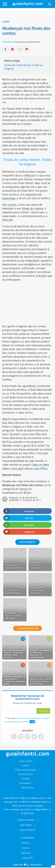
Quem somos (26, 761)
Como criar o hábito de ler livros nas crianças (38, 564)
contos (12, 205)
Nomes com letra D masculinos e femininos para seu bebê (15, 680)
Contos (23, 489)
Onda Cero (26, 853)
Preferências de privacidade (28, 718)
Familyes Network (26, 820)
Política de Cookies (20, 722)
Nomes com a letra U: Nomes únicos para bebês (41, 681)
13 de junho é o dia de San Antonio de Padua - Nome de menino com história (14, 653)
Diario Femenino (28, 830)
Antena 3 (26, 843)
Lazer (6, 22)
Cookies (26, 765)
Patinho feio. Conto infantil (13, 592)
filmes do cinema (32, 208)
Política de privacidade (26, 770)
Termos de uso (25, 774)
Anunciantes (25, 783)
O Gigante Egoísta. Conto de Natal (13, 615)
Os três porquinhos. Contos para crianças (37, 589)
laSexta (26, 848)
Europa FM (27, 858)
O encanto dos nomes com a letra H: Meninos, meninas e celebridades (40, 653)
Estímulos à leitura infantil (13, 566)
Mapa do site (27, 787)
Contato (26, 779)
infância (29, 175)
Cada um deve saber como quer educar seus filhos (26, 466)
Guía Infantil (26, 825)
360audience (36, 865)
